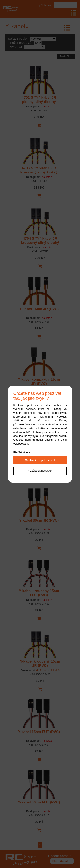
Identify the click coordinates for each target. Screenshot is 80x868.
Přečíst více (21, 452)
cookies (31, 409)
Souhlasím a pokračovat (40, 460)
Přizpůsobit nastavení (40, 471)
